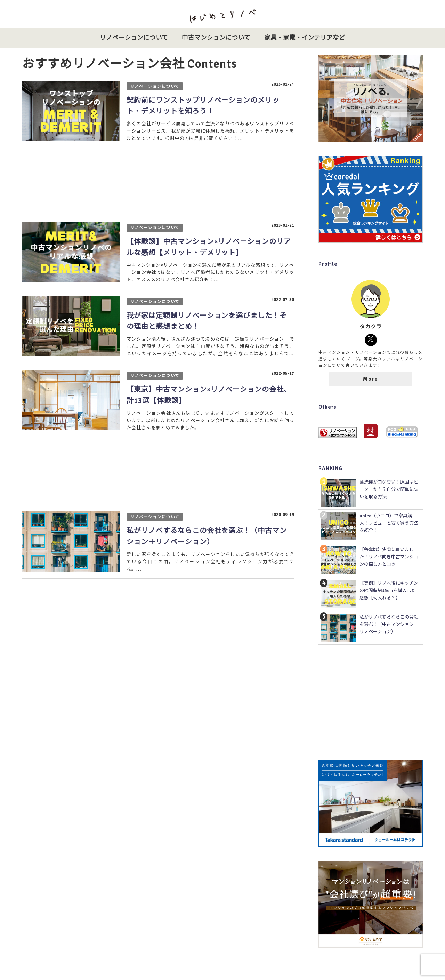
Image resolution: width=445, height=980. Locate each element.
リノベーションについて (134, 38)
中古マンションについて (216, 38)
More (370, 379)
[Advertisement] (158, 182)
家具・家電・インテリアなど (305, 38)
